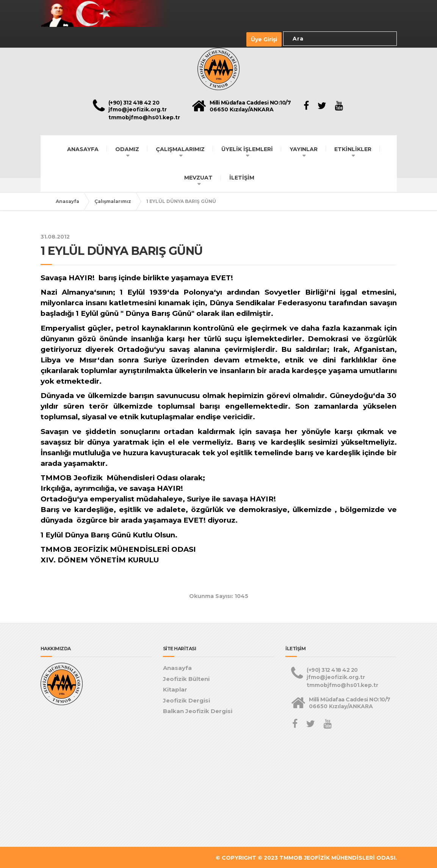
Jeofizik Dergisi (186, 699)
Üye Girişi (264, 39)
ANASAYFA (83, 148)
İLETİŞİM (242, 176)
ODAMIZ (127, 148)
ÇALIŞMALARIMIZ (180, 148)
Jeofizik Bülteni (186, 678)
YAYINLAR (304, 148)
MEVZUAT (198, 176)
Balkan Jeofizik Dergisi (198, 710)
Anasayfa (67, 200)
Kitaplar (175, 689)
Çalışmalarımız (113, 200)
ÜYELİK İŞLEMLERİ (247, 148)
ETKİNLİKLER (353, 148)
